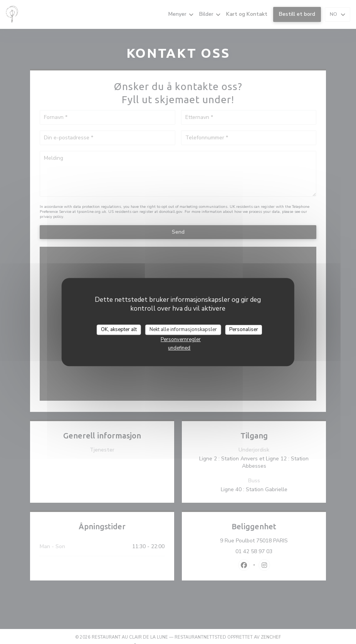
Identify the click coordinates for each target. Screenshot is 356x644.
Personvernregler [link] (181, 340)
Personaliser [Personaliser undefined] (244, 330)
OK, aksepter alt (119, 330)
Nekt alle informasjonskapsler (183, 330)
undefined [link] (179, 348)
